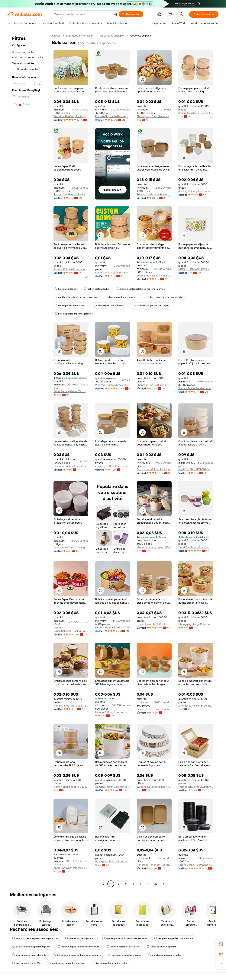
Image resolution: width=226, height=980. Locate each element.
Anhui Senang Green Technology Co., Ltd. (71, 391)
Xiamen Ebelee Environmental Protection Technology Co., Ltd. (154, 709)
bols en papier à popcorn (80, 938)
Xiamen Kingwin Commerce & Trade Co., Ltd (113, 787)
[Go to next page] (163, 884)
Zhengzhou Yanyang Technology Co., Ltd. (196, 706)
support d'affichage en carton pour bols (35, 938)
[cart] (171, 15)
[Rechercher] (131, 14)
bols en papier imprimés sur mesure (79, 947)
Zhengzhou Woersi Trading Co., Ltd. (71, 547)
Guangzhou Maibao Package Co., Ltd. (154, 469)
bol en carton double (97, 289)
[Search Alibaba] (82, 14)
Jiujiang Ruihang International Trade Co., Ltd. (196, 191)
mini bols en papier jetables (165, 955)
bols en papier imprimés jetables (74, 314)
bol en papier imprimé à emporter (164, 297)
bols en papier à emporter (121, 297)
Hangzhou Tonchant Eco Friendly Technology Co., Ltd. (154, 865)
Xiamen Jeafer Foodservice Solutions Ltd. (196, 388)
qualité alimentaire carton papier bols (76, 297)
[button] (115, 14)
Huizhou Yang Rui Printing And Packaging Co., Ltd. (196, 865)
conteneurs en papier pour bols (67, 963)
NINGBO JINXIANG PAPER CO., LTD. (196, 269)
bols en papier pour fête (27, 963)
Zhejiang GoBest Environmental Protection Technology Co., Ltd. (113, 466)
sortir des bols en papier (161, 947)
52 (156, 884)
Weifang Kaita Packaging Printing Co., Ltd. (154, 787)
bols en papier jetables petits (110, 963)
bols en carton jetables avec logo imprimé (141, 289)
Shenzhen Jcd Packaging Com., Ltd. (154, 385)
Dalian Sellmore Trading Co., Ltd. (71, 631)
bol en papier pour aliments (108, 305)
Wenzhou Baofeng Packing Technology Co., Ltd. (71, 116)
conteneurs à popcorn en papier (151, 305)
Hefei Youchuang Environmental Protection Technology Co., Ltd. (196, 547)
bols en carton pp (66, 289)
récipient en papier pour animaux (174, 938)
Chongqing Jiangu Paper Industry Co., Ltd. (196, 624)
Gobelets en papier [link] (141, 36)
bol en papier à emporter (69, 305)
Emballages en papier (112, 36)
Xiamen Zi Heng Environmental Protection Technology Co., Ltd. (113, 712)
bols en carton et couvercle (123, 947)
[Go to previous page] (103, 884)
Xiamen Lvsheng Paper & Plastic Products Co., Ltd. (154, 547)
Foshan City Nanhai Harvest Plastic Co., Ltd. (113, 116)
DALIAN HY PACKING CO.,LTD (113, 627)
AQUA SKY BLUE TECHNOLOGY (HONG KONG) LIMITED (196, 469)
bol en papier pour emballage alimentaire (77, 955)
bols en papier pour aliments (29, 955)
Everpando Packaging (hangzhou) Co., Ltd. (154, 276)
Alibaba (56, 36)
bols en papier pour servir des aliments (125, 938)
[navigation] (29, 460)
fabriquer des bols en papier (125, 955)
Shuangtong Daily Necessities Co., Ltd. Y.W (154, 116)
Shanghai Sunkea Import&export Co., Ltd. (71, 466)
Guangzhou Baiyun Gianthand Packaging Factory (113, 861)
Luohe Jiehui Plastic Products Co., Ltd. (113, 273)
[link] (221, 944)
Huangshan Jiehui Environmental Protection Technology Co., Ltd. (196, 787)
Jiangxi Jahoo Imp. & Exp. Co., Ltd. (71, 706)
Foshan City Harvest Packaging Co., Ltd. (71, 194)
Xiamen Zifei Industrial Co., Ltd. (71, 787)
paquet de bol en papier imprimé (31, 947)
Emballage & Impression (80, 36)
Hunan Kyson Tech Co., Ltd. (153, 624)
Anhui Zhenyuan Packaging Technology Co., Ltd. (71, 868)
